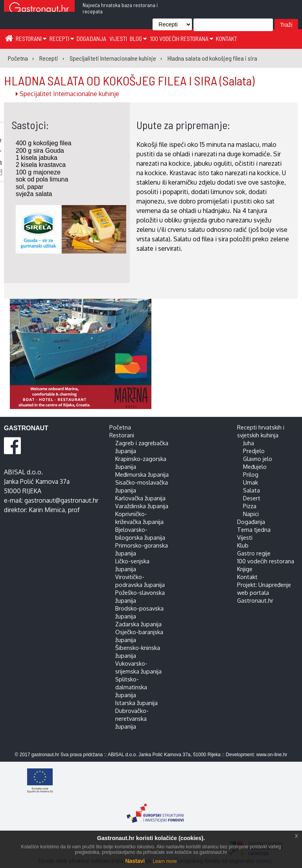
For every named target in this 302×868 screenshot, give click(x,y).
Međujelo (255, 466)
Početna (120, 427)
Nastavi (135, 861)
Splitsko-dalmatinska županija (131, 687)
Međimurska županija (142, 474)
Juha (249, 443)
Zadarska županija (138, 624)
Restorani (31, 38)
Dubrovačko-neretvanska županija (132, 718)
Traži (286, 25)
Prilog (251, 474)
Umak (250, 482)
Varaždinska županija (142, 506)
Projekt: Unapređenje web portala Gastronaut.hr (264, 592)
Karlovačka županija (140, 498)
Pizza (250, 506)
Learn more (165, 861)
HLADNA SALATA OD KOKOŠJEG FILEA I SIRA (129, 80)
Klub (243, 545)
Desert (252, 498)
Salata (251, 490)
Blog (138, 38)
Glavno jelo (258, 459)
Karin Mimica (47, 510)
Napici (251, 514)
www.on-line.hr (272, 755)
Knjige (245, 569)
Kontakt (226, 38)
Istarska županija (136, 703)
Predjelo (254, 451)
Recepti (62, 38)
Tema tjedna (254, 529)
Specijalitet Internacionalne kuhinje (67, 94)
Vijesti (118, 38)
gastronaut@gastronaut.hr (61, 500)
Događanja (91, 38)
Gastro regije (254, 553)
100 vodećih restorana (181, 38)
